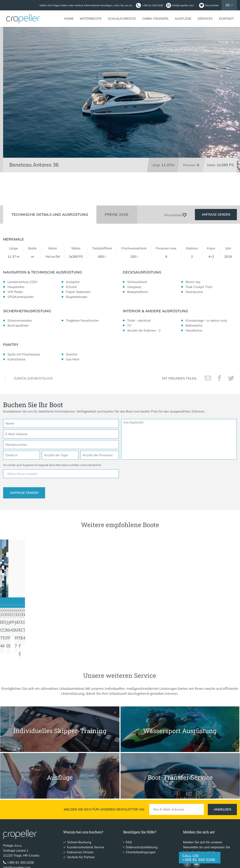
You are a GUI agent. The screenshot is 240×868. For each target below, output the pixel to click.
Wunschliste (212, 5)
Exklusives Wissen (80, 825)
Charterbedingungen (141, 825)
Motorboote (91, 19)
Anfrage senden (216, 225)
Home (69, 19)
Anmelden (222, 782)
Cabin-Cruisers (155, 19)
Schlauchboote (122, 19)
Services (205, 19)
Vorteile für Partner (81, 830)
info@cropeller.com (183, 5)
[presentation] (153, 482)
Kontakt (226, 19)
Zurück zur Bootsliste (33, 389)
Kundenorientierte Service (86, 820)
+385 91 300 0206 (199, 860)
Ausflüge (183, 19)
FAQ (129, 815)
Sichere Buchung (79, 815)
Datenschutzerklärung (142, 820)
